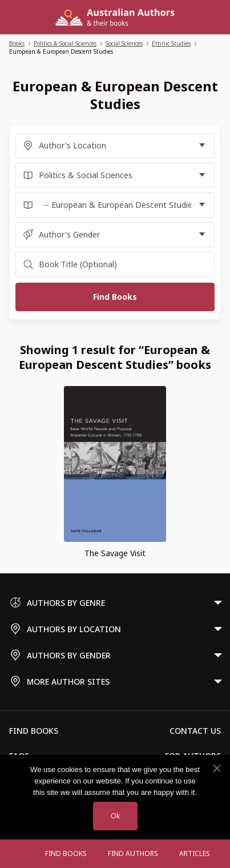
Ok (115, 816)
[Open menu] (23, 854)
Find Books (66, 853)
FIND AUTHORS (133, 853)
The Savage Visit (115, 553)
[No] (216, 769)
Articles (195, 853)
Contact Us (195, 731)
